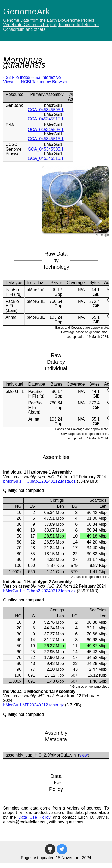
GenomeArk (27, 11)
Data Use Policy (34, 817)
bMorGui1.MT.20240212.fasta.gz (33, 705)
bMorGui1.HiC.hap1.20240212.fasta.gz (39, 481)
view (84, 755)
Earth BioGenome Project (70, 20)
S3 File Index (18, 77)
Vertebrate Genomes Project (30, 25)
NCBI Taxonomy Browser (44, 82)
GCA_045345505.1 (46, 110)
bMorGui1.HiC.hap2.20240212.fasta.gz (39, 591)
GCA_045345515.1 (46, 119)
